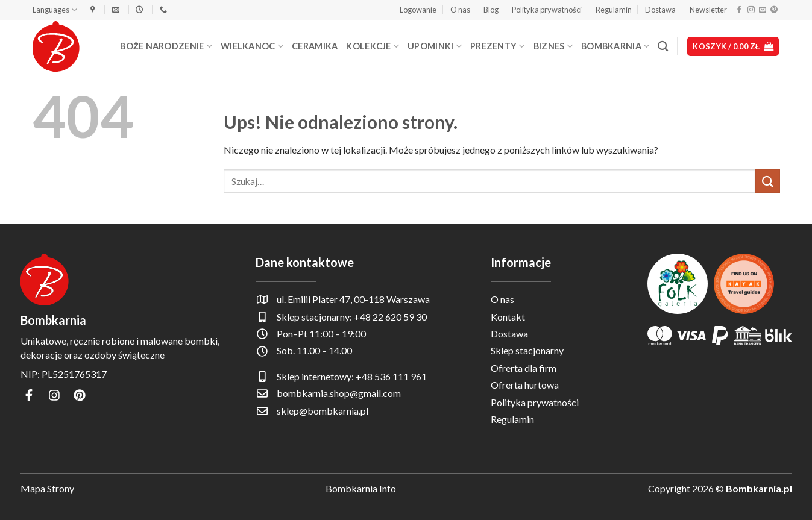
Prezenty (498, 46)
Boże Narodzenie (166, 46)
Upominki (435, 46)
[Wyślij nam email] (763, 10)
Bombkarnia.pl (759, 488)
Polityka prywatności (547, 10)
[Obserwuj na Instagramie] (751, 10)
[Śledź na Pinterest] (774, 10)
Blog (491, 10)
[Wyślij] (767, 181)
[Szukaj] (663, 47)
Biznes (553, 46)
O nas (460, 10)
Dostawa (660, 10)
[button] (418, 10)
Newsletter (708, 10)
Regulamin (614, 10)
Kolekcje (373, 46)
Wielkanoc (252, 46)
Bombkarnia (615, 46)
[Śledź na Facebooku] (739, 10)
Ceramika (315, 46)
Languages (55, 10)
